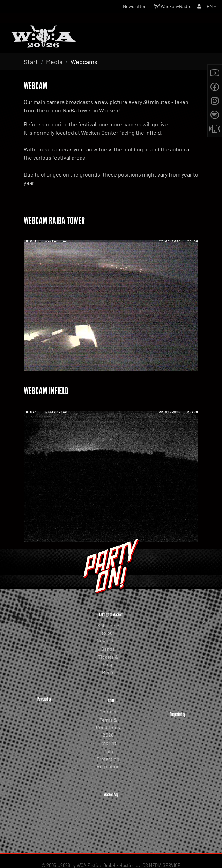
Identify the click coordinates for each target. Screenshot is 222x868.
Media (108, 672)
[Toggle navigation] (211, 38)
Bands (108, 649)
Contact (108, 712)
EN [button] (210, 6)
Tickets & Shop (108, 661)
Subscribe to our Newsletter (108, 633)
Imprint (108, 743)
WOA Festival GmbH (96, 843)
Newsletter (134, 6)
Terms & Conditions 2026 (108, 727)
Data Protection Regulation (108, 759)
